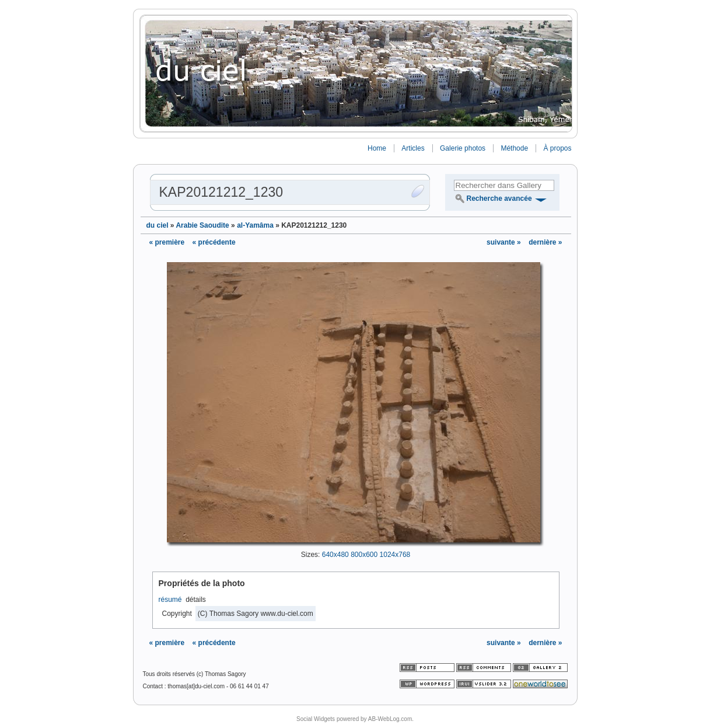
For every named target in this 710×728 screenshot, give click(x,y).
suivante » (505, 242)
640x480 (335, 555)
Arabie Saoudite (202, 225)
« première (167, 242)
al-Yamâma (255, 225)
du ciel (158, 225)
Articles (413, 148)
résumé (170, 600)
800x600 (364, 555)
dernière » (545, 242)
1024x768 (395, 555)
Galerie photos (463, 148)
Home (377, 148)
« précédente (214, 242)
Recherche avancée (499, 198)
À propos (557, 148)
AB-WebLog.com (390, 719)
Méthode (514, 148)
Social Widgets (316, 719)
